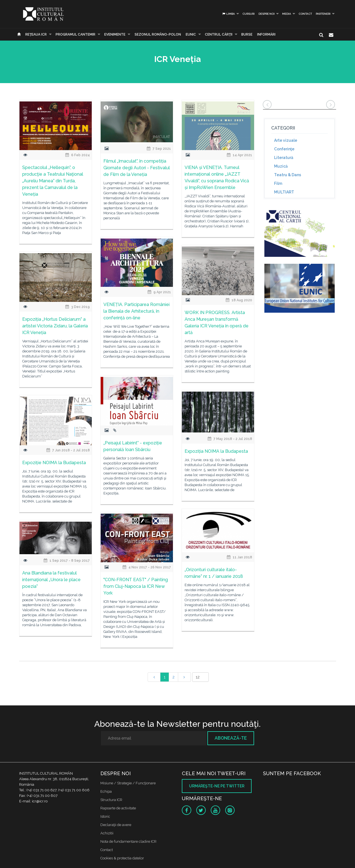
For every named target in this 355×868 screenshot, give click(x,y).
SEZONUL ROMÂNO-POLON (158, 34)
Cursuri (249, 14)
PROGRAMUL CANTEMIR (75, 34)
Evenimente (115, 34)
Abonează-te (231, 738)
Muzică (281, 166)
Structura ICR (111, 800)
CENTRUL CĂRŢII (219, 34)
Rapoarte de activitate (118, 808)
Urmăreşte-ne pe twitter (217, 786)
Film (278, 183)
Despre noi (267, 14)
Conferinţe (284, 149)
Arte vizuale (286, 140)
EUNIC (191, 34)
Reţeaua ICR (36, 34)
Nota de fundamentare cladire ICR (128, 841)
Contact (305, 14)
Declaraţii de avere (116, 825)
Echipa (106, 791)
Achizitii (107, 833)
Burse (247, 34)
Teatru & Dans (288, 175)
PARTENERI (323, 14)
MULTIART (284, 192)
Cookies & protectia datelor (122, 858)
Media (287, 14)
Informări (266, 34)
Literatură (284, 158)
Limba (228, 14)
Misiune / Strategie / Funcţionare (128, 783)
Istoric (105, 816)
